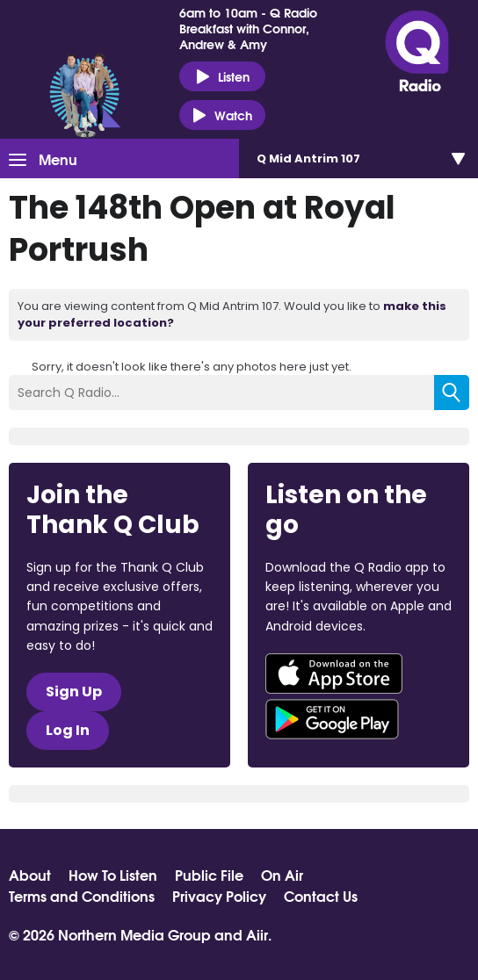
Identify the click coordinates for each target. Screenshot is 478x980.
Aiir (257, 934)
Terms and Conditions (82, 896)
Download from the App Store (334, 674)
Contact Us (321, 896)
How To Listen (113, 875)
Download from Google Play (332, 719)
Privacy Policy (219, 896)
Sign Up (74, 692)
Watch (222, 115)
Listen (223, 77)
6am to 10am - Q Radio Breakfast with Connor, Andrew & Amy (248, 29)
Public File (209, 875)
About (30, 875)
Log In (68, 730)
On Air (282, 875)
